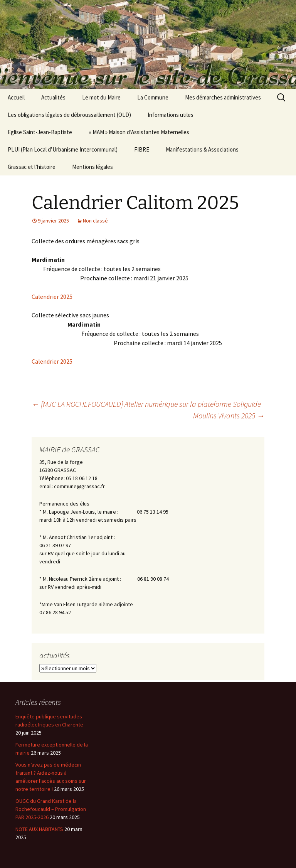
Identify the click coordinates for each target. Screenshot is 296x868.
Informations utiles (171, 115)
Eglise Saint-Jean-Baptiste (40, 132)
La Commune (153, 97)
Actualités (53, 97)
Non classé (95, 221)
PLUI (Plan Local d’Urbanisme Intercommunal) (63, 149)
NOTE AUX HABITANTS (39, 829)
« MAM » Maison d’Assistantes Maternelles (139, 132)
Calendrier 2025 (52, 297)
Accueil (16, 97)
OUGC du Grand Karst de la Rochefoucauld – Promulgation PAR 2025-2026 (51, 809)
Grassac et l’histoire (32, 167)
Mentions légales (92, 167)
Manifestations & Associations (202, 149)
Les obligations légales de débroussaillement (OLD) (69, 115)
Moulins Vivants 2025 (229, 415)
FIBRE (142, 149)
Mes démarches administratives (223, 97)
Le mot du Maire (101, 97)
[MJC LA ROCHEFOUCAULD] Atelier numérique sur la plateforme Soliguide (146, 404)
